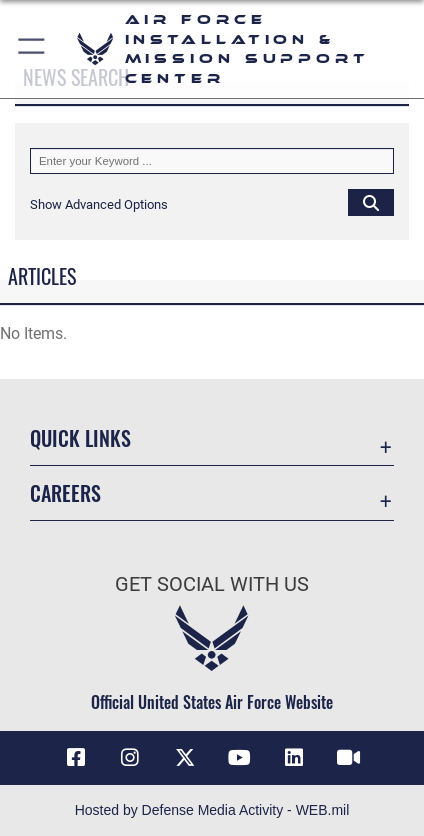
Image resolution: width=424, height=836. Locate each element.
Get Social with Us (212, 584)
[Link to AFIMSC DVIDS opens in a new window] (348, 758)
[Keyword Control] (212, 161)
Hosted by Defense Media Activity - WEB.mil (212, 810)
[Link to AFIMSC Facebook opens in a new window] (76, 758)
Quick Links (80, 438)
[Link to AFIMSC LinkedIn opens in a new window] (294, 758)
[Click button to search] (371, 202)
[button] (32, 49)
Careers (65, 493)
